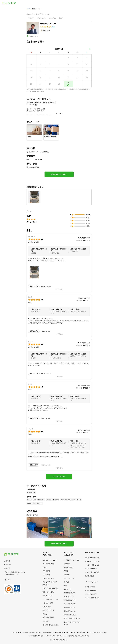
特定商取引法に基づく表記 (65, 632)
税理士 (45, 614)
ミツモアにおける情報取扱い (45, 632)
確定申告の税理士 (48, 618)
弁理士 (66, 571)
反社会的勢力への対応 (83, 632)
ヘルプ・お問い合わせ (92, 565)
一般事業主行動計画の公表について (77, 636)
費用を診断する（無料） (59, 174)
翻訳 (65, 586)
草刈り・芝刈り (48, 596)
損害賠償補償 (89, 576)
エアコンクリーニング (50, 560)
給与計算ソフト (69, 597)
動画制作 (67, 575)
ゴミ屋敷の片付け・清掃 (51, 599)
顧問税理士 (46, 621)
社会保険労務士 (69, 567)
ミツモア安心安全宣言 (92, 572)
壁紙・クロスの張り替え (51, 588)
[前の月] (28, 49)
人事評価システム (70, 607)
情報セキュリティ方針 (99, 632)
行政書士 (67, 564)
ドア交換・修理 (48, 603)
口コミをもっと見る (59, 477)
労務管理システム (70, 611)
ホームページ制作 (70, 578)
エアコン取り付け (48, 564)
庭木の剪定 (46, 575)
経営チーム (8, 565)
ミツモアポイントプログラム (55, 636)
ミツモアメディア (91, 569)
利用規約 (15, 632)
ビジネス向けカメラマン (72, 560)
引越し (45, 567)
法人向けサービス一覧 (92, 561)
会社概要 (7, 561)
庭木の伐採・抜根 (48, 578)
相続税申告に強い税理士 (51, 625)
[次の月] (90, 49)
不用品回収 (46, 571)
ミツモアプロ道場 (91, 594)
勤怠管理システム (70, 593)
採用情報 (7, 568)
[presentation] (31, 18)
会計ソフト (67, 589)
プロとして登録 (90, 587)
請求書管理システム (70, 615)
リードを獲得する (91, 590)
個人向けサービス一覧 (92, 558)
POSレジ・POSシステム (72, 618)
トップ (29, 9)
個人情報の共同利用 (37, 636)
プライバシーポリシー (27, 632)
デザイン (67, 582)
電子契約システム (70, 604)
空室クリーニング (48, 610)
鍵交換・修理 (47, 607)
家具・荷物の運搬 (48, 592)
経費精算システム (70, 600)
